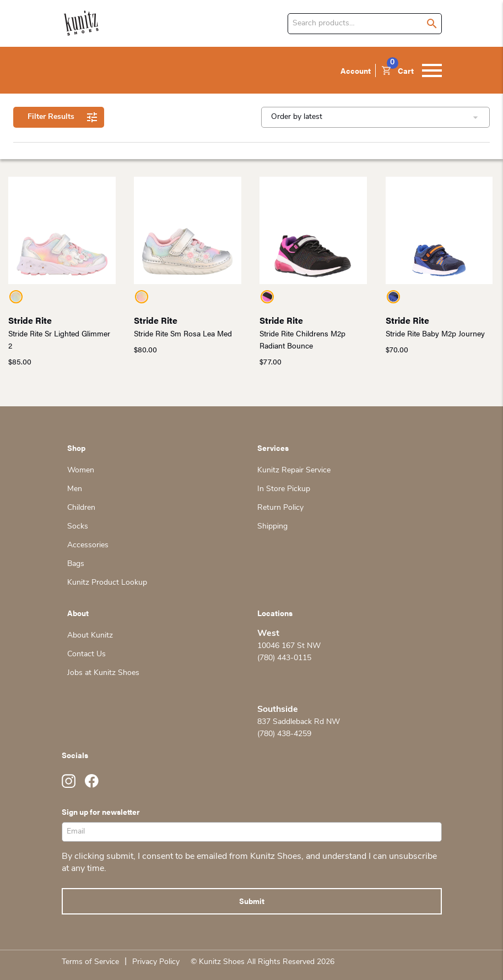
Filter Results (59, 117)
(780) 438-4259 (284, 734)
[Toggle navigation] (432, 70)
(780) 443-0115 (284, 658)
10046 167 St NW (289, 646)
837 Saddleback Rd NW (299, 722)
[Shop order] (375, 117)
